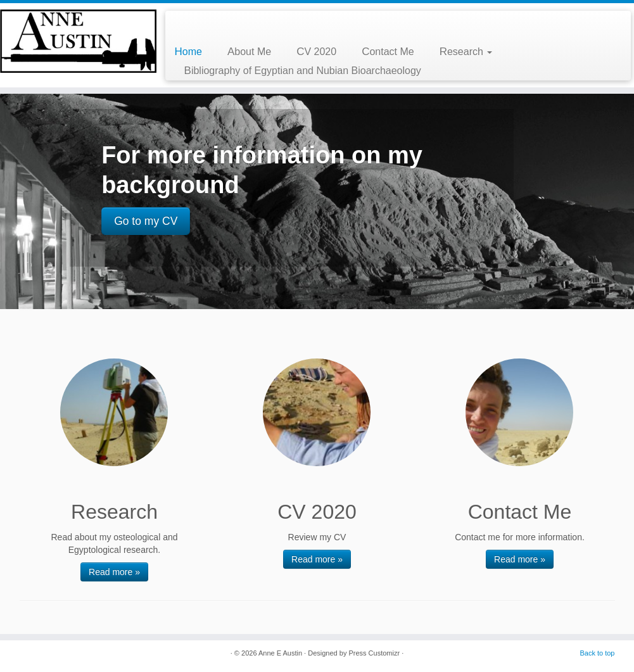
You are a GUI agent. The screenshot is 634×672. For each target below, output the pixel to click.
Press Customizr (374, 653)
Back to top (597, 653)
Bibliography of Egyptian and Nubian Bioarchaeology (303, 71)
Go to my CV (146, 221)
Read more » (114, 572)
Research (466, 52)
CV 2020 (316, 52)
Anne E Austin (280, 653)
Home (188, 52)
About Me (249, 52)
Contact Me (388, 52)
